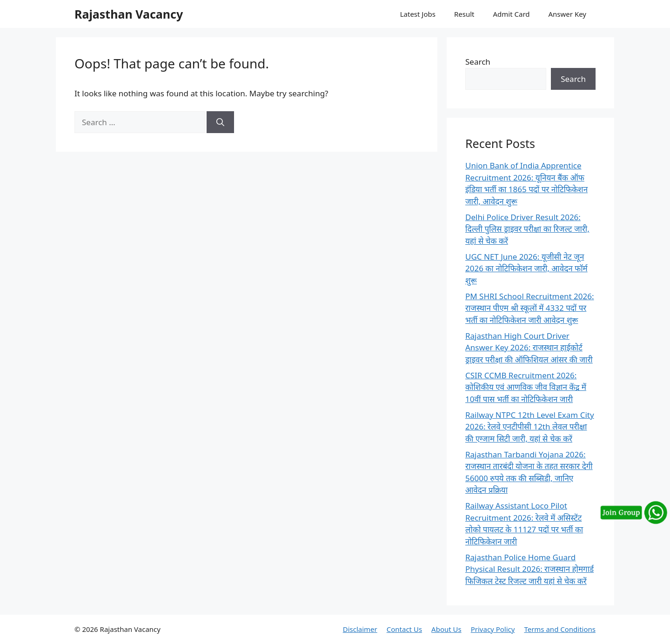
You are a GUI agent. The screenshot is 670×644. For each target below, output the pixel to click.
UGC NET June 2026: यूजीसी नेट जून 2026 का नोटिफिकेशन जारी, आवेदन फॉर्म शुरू (526, 268)
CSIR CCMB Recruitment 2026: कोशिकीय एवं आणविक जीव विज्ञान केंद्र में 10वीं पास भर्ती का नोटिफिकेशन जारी (526, 387)
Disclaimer (360, 629)
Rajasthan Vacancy (129, 14)
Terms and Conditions (560, 629)
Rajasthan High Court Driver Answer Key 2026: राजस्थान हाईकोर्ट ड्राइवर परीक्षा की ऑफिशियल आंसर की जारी (529, 348)
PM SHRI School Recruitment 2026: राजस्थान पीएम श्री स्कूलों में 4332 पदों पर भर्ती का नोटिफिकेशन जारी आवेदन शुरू (530, 308)
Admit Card (511, 14)
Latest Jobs (418, 14)
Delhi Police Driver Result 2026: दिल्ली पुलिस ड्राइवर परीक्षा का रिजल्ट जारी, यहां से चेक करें (527, 229)
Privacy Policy (493, 629)
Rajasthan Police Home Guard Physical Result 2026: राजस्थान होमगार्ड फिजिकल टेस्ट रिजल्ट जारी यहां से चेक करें (529, 569)
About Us (446, 629)
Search (478, 62)
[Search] (220, 122)
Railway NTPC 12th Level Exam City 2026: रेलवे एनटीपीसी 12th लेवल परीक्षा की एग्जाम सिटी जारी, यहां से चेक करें (530, 427)
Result (464, 14)
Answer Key (567, 14)
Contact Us (404, 629)
